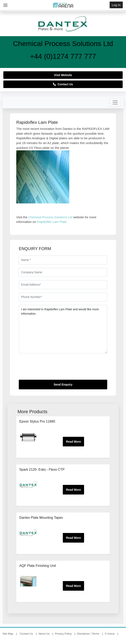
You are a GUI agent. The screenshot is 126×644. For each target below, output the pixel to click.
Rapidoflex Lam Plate (52, 222)
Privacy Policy (63, 634)
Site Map (8, 634)
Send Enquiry (63, 385)
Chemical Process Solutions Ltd (50, 217)
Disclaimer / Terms (88, 634)
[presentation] (50, 368)
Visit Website (63, 75)
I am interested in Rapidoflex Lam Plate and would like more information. (63, 329)
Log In (116, 5)
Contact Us (63, 84)
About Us (44, 634)
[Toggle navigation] (115, 102)
